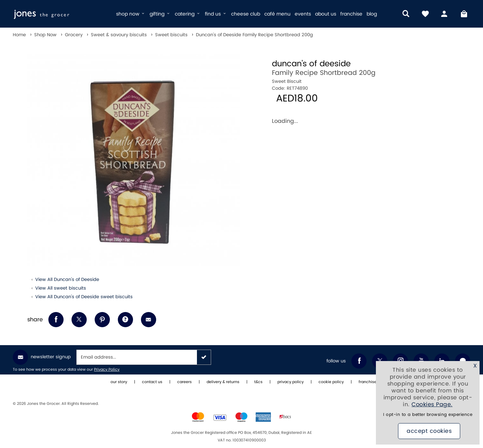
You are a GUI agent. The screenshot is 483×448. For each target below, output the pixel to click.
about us (326, 14)
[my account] (445, 14)
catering (188, 14)
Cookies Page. (432, 405)
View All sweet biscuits (61, 288)
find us (216, 14)
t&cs (258, 382)
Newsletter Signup (42, 357)
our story (119, 382)
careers (184, 382)
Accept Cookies (429, 431)
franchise (351, 14)
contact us (152, 382)
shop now (131, 14)
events (303, 14)
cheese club (246, 14)
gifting (160, 14)
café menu (277, 14)
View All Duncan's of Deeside (67, 280)
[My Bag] (464, 14)
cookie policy (331, 382)
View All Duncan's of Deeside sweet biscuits (84, 297)
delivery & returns (223, 382)
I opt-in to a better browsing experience (428, 415)
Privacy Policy (107, 370)
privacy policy (291, 382)
